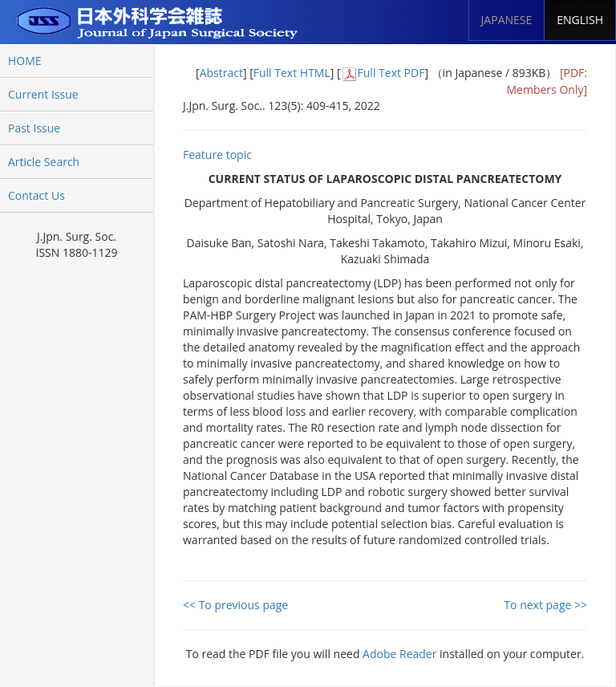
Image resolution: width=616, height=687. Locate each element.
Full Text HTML (292, 73)
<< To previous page (235, 605)
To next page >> (545, 605)
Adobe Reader (399, 654)
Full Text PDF (391, 73)
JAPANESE (507, 20)
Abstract (221, 73)
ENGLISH (580, 20)
